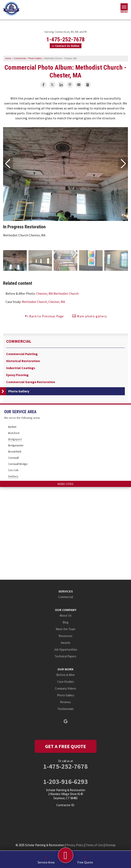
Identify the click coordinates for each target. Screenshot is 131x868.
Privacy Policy (75, 845)
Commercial (19, 341)
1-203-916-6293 (65, 782)
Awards (66, 643)
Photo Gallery (19, 391)
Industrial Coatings (21, 368)
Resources (65, 636)
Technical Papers (65, 656)
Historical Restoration (23, 361)
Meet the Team (65, 629)
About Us (66, 615)
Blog (65, 622)
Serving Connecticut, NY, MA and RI (66, 32)
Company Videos (65, 688)
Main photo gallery (89, 316)
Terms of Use (94, 845)
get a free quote (65, 746)
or (66, 46)
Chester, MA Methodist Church (57, 293)
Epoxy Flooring (17, 375)
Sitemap (110, 845)
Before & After (66, 675)
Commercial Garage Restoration (31, 382)
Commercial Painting (22, 354)
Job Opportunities (66, 649)
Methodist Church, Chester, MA (43, 302)
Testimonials (65, 709)
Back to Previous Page (44, 316)
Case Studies (66, 682)
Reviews (65, 702)
